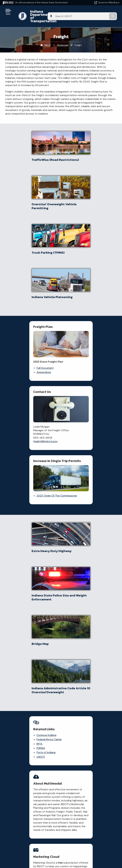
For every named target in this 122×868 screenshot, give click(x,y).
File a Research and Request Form (73, 744)
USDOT (19, 507)
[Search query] (103, 13)
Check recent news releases (72, 734)
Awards (30, 860)
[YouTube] (94, 703)
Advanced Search (89, 790)
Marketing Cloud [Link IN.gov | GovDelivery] (54, 591)
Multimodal (63, 39)
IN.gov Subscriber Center (44, 746)
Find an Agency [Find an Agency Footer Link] (31, 802)
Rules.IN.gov (45, 730)
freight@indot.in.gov (80, 275)
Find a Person (31, 796)
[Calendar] (105, 703)
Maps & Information (30, 830)
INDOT (48, 39)
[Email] (100, 703)
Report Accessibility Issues (89, 843)
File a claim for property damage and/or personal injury (73, 711)
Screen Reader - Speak (89, 850)
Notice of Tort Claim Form (46, 718)
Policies (89, 796)
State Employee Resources (89, 813)
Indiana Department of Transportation (47, 13)
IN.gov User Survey (89, 784)
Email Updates (30, 842)
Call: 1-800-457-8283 (30, 807)
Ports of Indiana (24, 502)
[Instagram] (104, 697)
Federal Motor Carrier (28, 489)
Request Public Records (73, 721)
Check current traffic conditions (72, 699)
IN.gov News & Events (30, 836)
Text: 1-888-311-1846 (31, 813)
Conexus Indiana (25, 485)
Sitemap (89, 802)
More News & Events (24, 646)
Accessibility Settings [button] (89, 837)
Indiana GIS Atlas (47, 725)
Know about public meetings (73, 753)
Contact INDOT (73, 728)
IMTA (18, 494)
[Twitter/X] (99, 697)
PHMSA (19, 498)
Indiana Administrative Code (30, 854)
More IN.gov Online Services (47, 736)
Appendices (22, 271)
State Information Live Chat (31, 784)
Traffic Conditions (44, 702)
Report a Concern (43, 710)
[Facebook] (93, 697)
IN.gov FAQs (89, 807)
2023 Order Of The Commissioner (54, 329)
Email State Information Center (31, 790)
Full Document (24, 267)
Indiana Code (30, 848)
